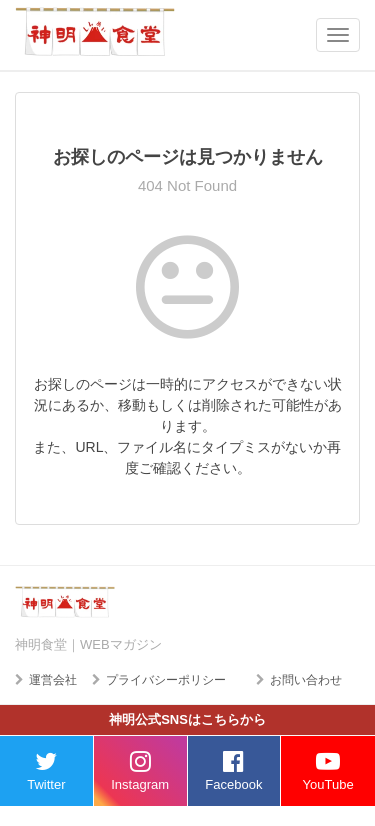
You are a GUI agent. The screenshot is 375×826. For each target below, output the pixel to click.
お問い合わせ (306, 680)
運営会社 (53, 680)
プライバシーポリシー (166, 680)
